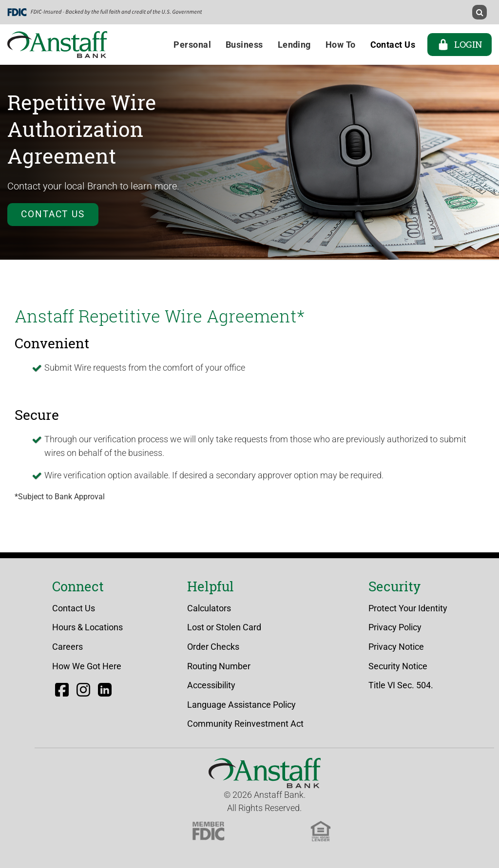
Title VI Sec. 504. (401, 685)
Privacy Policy (395, 627)
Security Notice (398, 666)
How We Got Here (87, 666)
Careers (67, 647)
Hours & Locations (87, 627)
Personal (192, 45)
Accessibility (211, 685)
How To (341, 45)
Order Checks (213, 647)
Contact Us (53, 214)
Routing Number (219, 666)
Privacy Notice (396, 647)
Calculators (209, 608)
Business (244, 45)
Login (460, 44)
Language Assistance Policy (241, 705)
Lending (294, 45)
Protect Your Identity (408, 608)
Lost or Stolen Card (224, 627)
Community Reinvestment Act (245, 724)
